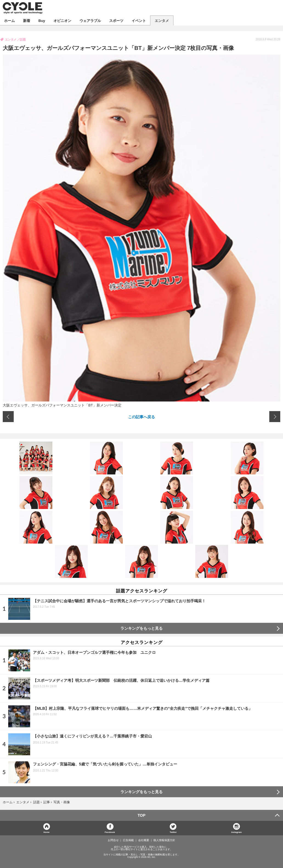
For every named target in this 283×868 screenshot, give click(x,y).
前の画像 (8, 417)
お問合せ (113, 840)
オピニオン (62, 20)
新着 (27, 20)
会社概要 (144, 840)
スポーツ (116, 20)
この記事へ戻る (141, 417)
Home (46, 832)
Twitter (173, 832)
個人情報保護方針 (164, 840)
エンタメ (162, 20)
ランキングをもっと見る (141, 628)
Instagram (236, 832)
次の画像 (275, 417)
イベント (139, 20)
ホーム (9, 20)
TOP (142, 815)
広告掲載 (128, 840)
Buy (42, 20)
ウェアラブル (90, 20)
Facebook (110, 832)
